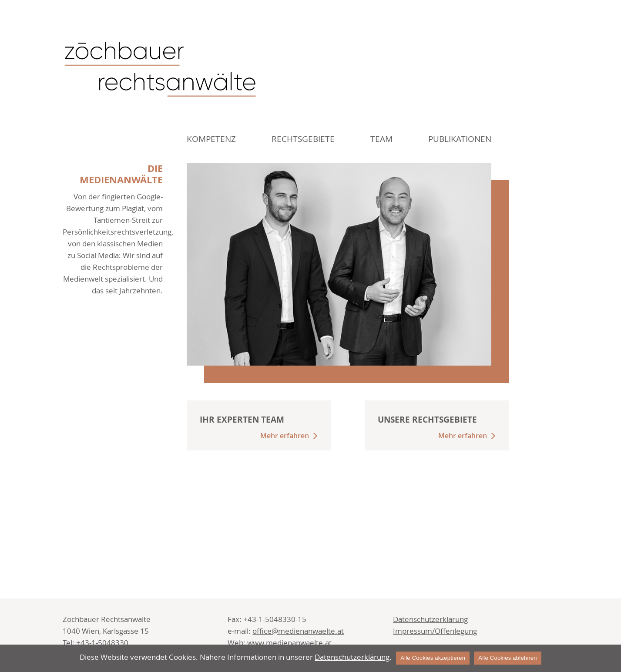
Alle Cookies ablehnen (508, 658)
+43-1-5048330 (102, 643)
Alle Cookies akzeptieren (433, 658)
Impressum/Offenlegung (435, 631)
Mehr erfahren (285, 436)
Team (381, 139)
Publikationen (460, 139)
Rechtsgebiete (303, 139)
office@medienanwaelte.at (298, 631)
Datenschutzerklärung (430, 619)
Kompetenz (211, 139)
